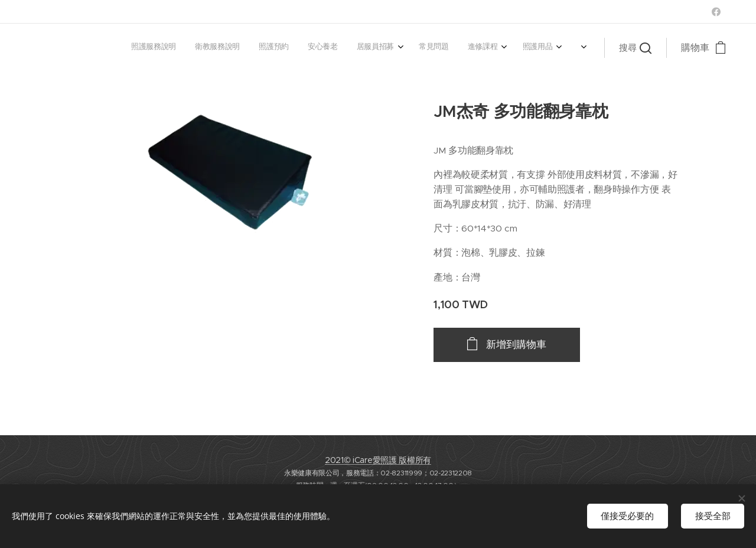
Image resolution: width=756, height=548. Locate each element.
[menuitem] (411, 48)
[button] (635, 48)
